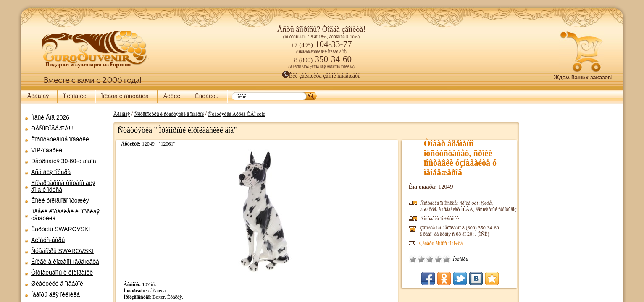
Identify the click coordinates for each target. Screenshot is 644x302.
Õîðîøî (441, 259)
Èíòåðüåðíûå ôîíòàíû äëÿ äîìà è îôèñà (63, 186)
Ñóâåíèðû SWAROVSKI (62, 251)
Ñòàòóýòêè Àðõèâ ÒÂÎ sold (232, 114)
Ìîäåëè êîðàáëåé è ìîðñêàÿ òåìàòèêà (65, 215)
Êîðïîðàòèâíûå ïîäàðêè (60, 139)
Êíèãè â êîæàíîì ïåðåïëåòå (65, 262)
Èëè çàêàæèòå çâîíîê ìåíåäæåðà (322, 76)
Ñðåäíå (433, 259)
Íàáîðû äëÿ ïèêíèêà (55, 294)
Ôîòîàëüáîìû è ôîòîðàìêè (62, 273)
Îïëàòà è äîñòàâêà (125, 96)
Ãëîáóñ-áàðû (48, 240)
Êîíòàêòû (207, 96)
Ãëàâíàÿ (38, 96)
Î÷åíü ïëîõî (416, 259)
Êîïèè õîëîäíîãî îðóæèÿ (60, 200)
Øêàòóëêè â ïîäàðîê (57, 284)
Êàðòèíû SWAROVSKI (60, 229)
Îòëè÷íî (449, 259)
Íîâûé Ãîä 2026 (50, 117)
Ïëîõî (424, 259)
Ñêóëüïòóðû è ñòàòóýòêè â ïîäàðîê (165, 114)
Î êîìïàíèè (75, 96)
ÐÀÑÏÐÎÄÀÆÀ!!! (52, 128)
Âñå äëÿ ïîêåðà (51, 172)
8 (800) (484, 228)
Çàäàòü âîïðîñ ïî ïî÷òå (444, 243)
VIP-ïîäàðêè (47, 150)
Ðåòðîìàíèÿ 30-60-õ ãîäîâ (64, 161)
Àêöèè (172, 96)
